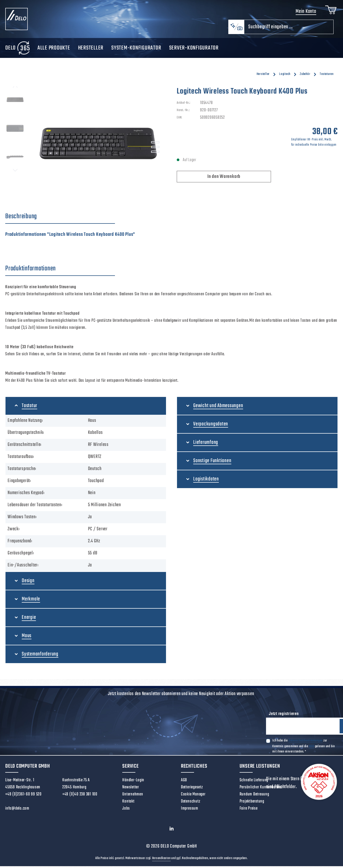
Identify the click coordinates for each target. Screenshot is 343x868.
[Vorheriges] (15, 88)
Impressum (190, 810)
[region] (86, 145)
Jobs (126, 810)
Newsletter (131, 789)
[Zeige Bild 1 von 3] (155, 144)
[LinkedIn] (172, 832)
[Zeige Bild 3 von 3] (155, 154)
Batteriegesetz (192, 789)
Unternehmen (133, 796)
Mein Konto (305, 12)
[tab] (60, 219)
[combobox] (289, 29)
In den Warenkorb (224, 179)
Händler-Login (133, 782)
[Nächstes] (15, 172)
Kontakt (128, 803)
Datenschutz (190, 803)
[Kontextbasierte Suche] (236, 29)
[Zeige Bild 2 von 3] (155, 149)
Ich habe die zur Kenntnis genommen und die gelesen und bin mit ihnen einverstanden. (304, 748)
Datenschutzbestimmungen (306, 743)
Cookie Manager (193, 796)
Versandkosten (161, 860)
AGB (312, 749)
